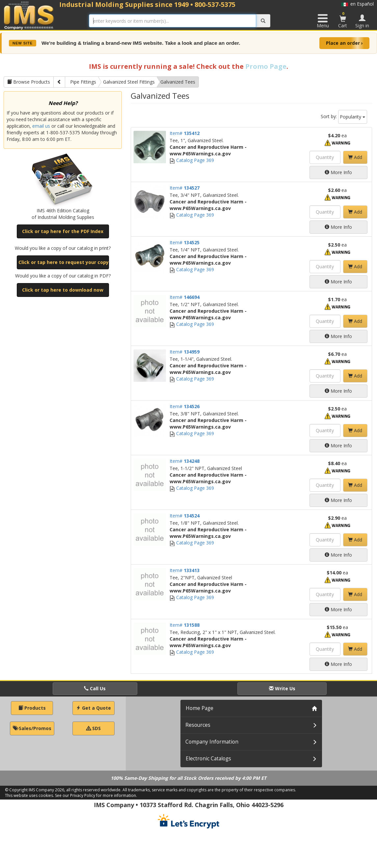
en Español (358, 4)
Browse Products (29, 82)
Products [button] (32, 708)
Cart (343, 20)
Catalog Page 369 (192, 160)
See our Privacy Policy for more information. (96, 795)
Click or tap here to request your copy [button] (64, 262)
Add (355, 157)
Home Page (200, 708)
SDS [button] (94, 728)
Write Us (282, 688)
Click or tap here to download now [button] (63, 290)
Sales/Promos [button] (32, 728)
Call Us (95, 688)
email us (41, 126)
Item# (185, 133)
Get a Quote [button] (94, 708)
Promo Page (266, 66)
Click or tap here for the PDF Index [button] (63, 231)
